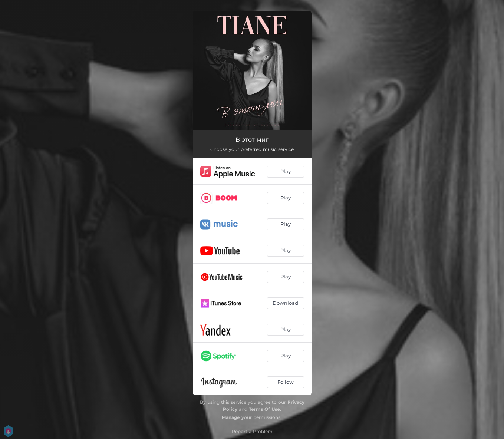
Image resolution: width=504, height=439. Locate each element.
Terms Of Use (264, 409)
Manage (231, 417)
